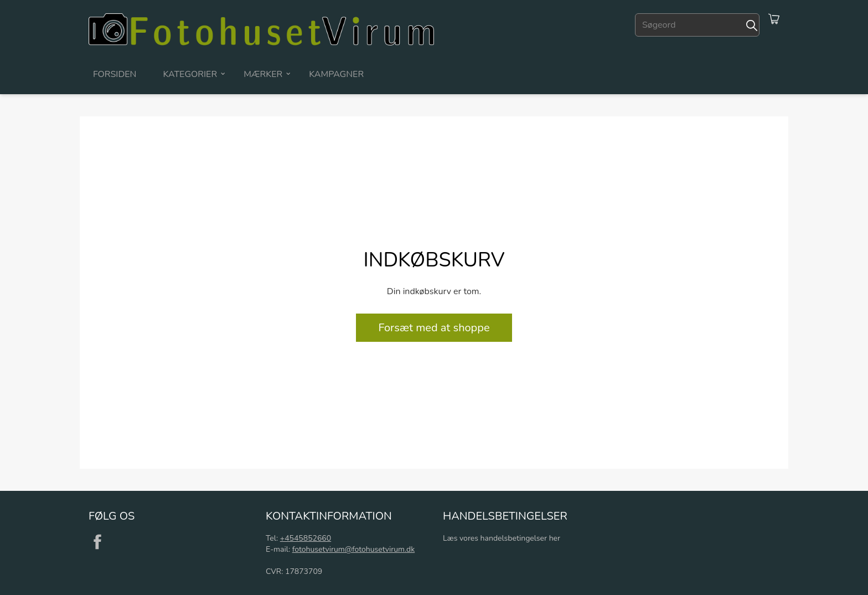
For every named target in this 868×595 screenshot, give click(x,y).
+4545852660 (306, 538)
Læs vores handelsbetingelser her (502, 538)
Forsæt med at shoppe (434, 328)
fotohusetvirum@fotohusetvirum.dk (353, 549)
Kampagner (336, 74)
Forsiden (115, 74)
